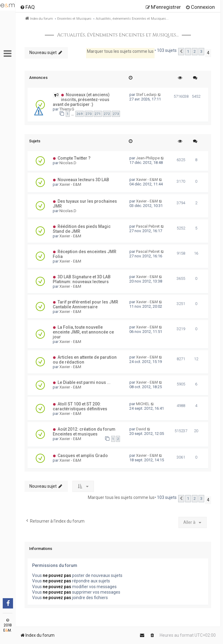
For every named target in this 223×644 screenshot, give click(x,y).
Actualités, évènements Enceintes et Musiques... (118, 35)
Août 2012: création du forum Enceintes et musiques (84, 432)
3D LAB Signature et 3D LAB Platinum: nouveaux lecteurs (82, 279)
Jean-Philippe (148, 158)
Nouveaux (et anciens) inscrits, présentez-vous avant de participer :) (81, 100)
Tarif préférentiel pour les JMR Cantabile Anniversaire (85, 304)
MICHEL (143, 404)
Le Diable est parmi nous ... (84, 382)
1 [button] (188, 51)
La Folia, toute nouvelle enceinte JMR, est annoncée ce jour (83, 332)
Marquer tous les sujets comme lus (120, 51)
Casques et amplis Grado (83, 456)
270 (89, 114)
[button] (181, 52)
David (141, 429)
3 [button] (201, 51)
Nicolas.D (68, 163)
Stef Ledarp (146, 95)
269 (80, 114)
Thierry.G (67, 109)
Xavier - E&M (70, 184)
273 (116, 114)
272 (107, 114)
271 (98, 114)
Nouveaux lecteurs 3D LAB (83, 180)
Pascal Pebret (148, 226)
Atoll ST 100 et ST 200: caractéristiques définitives (80, 406)
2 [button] (195, 51)
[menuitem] (27, 7)
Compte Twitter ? (74, 158)
